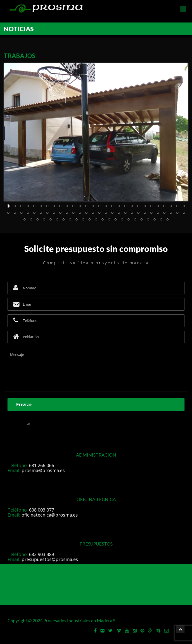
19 (125, 206)
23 (151, 206)
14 (93, 206)
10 (67, 206)
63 (63, 220)
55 (177, 213)
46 (119, 213)
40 (80, 213)
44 (106, 213)
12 (80, 206)
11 (73, 206)
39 (73, 213)
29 (8, 213)
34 (41, 213)
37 (60, 213)
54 (171, 213)
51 (151, 213)
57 (24, 220)
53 (164, 213)
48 (132, 213)
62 (57, 220)
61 (50, 220)
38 (67, 213)
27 (177, 206)
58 (31, 220)
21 (138, 206)
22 (145, 206)
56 (184, 213)
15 (99, 206)
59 (37, 220)
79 (167, 220)
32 (28, 213)
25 (164, 206)
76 (148, 220)
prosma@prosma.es (43, 470)
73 (128, 220)
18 (119, 206)
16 (106, 206)
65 (76, 220)
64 (70, 220)
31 (21, 213)
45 (112, 213)
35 (47, 213)
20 (132, 206)
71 (115, 220)
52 (158, 213)
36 (54, 213)
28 (184, 206)
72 (122, 220)
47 (125, 213)
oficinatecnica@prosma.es (50, 515)
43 (99, 213)
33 (34, 213)
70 (109, 220)
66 (83, 220)
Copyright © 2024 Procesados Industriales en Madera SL (63, 621)
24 (158, 206)
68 (96, 220)
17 (112, 206)
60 (44, 220)
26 (171, 206)
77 (154, 220)
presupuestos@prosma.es (50, 559)
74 (135, 220)
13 (86, 206)
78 (161, 220)
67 (89, 220)
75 (141, 220)
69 (102, 220)
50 (145, 213)
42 (93, 213)
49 (138, 213)
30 (15, 213)
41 (86, 213)
